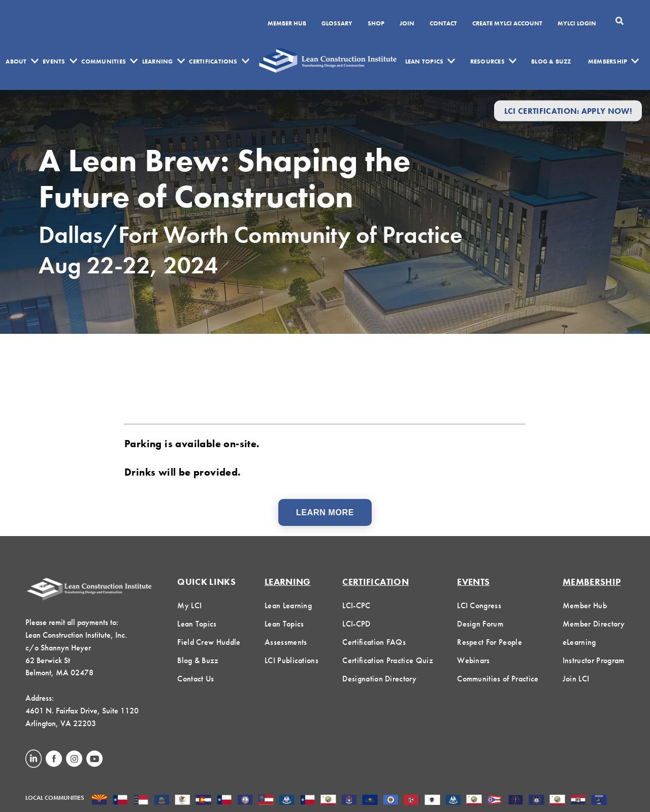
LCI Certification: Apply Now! (568, 111)
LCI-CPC (356, 605)
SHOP (376, 24)
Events (54, 61)
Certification (376, 582)
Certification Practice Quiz (388, 660)
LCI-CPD (356, 624)
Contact (443, 24)
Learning (158, 61)
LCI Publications (291, 660)
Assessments (286, 642)
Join (407, 24)
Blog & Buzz (551, 61)
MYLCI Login (577, 24)
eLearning (579, 642)
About (16, 61)
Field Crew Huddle (209, 642)
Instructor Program (594, 660)
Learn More (325, 512)
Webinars (474, 660)
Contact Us (196, 679)
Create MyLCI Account (507, 24)
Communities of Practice (498, 679)
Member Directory (594, 624)
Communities (104, 61)
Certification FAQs (374, 642)
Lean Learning (288, 605)
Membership (608, 61)
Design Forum (480, 624)
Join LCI (576, 679)
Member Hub (287, 24)
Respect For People (490, 642)
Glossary (337, 24)
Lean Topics (425, 61)
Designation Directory (379, 679)
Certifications (213, 61)
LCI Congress (479, 605)
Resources (487, 61)
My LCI (189, 605)
